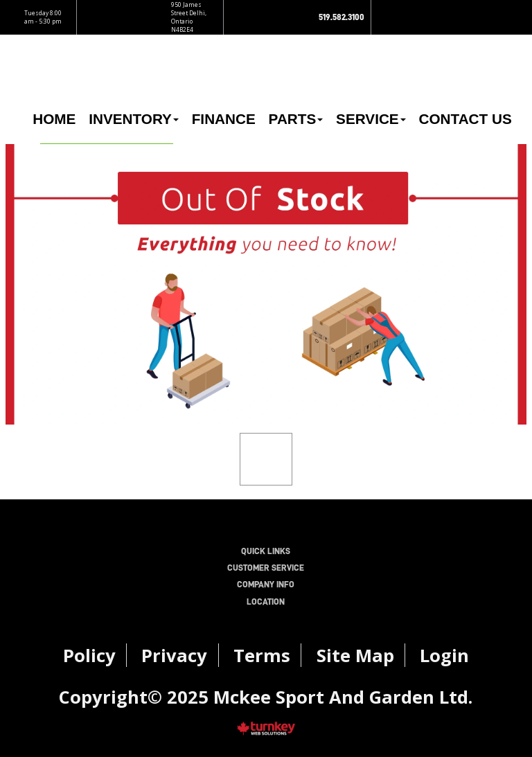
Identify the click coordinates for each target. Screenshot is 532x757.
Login (444, 655)
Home (54, 119)
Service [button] (371, 119)
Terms (262, 655)
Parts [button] (296, 119)
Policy (89, 655)
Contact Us (465, 119)
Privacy (174, 655)
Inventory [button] (134, 119)
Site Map (355, 655)
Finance (224, 119)
